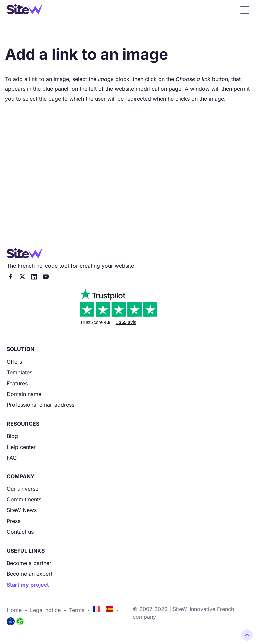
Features (17, 383)
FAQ (12, 458)
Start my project (28, 585)
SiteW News (22, 510)
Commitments (24, 499)
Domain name (24, 394)
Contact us (20, 532)
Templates (19, 372)
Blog (12, 436)
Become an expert (29, 574)
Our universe (22, 489)
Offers (14, 362)
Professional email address (40, 405)
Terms (77, 610)
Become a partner (29, 563)
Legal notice (45, 610)
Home (14, 610)
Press (13, 521)
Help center (21, 447)
